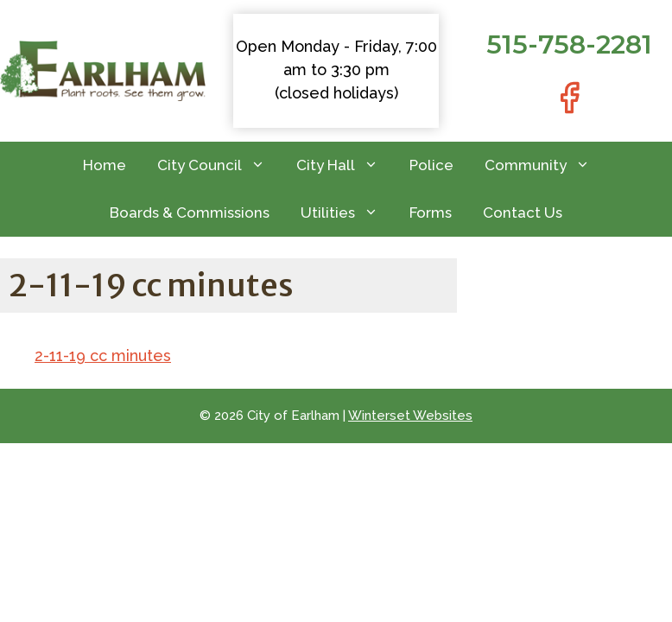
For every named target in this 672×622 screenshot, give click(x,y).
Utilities (347, 213)
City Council (219, 165)
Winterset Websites (410, 416)
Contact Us (523, 213)
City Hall (345, 165)
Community (545, 165)
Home (105, 165)
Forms (431, 213)
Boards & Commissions (190, 213)
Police (431, 165)
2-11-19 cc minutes (103, 355)
